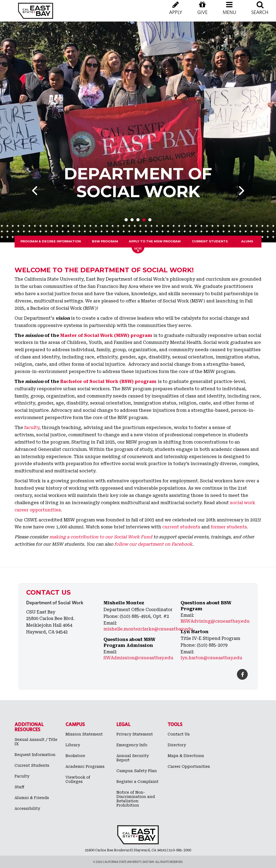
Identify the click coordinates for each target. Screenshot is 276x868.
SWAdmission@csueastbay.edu (138, 658)
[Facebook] (242, 674)
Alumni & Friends (32, 798)
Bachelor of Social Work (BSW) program (108, 381)
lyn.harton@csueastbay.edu (211, 658)
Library (73, 745)
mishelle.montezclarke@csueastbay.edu (148, 629)
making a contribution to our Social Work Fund (101, 537)
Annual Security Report (133, 758)
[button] (229, 13)
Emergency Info (132, 745)
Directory (177, 745)
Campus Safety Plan (137, 771)
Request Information (35, 755)
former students (229, 527)
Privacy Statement (135, 734)
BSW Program (105, 241)
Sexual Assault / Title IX (36, 742)
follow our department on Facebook (153, 544)
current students (181, 527)
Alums (247, 241)
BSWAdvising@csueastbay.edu (215, 621)
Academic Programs (85, 766)
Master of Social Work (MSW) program (106, 335)
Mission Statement (84, 734)
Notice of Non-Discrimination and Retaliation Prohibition (136, 799)
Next (238, 199)
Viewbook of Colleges (78, 779)
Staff (19, 787)
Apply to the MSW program (155, 241)
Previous (39, 199)
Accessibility (27, 808)
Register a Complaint (137, 782)
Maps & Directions (186, 756)
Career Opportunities (189, 766)
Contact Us (179, 734)
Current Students (210, 241)
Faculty (22, 776)
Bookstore (75, 756)
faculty (32, 428)
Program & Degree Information (51, 241)
